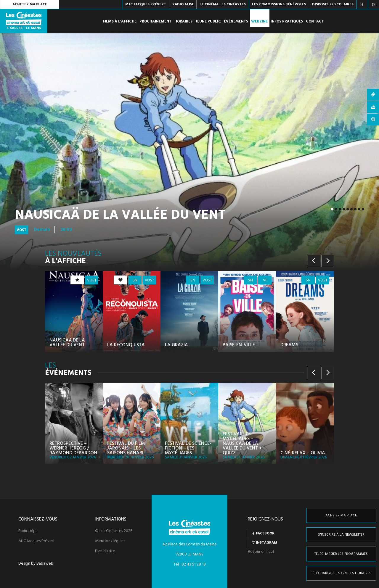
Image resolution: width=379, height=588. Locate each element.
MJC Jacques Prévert (37, 541)
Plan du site (105, 551)
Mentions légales (110, 541)
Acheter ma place (30, 4)
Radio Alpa (28, 531)
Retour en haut (261, 552)
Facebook (265, 534)
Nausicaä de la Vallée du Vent (120, 215)
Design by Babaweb (36, 564)
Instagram (266, 543)
